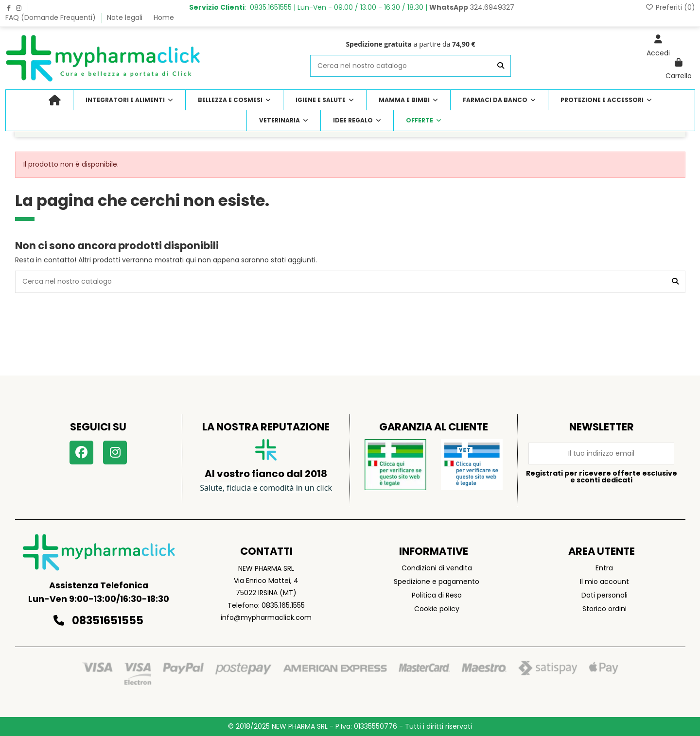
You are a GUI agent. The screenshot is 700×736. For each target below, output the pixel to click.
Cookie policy (437, 609)
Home (164, 17)
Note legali (126, 17)
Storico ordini (604, 609)
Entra (604, 568)
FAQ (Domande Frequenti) (52, 17)
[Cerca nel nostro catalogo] (501, 66)
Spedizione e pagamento (437, 582)
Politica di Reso (437, 595)
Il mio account (604, 582)
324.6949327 (472, 7)
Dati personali (604, 595)
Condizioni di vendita (437, 568)
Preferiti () (670, 7)
